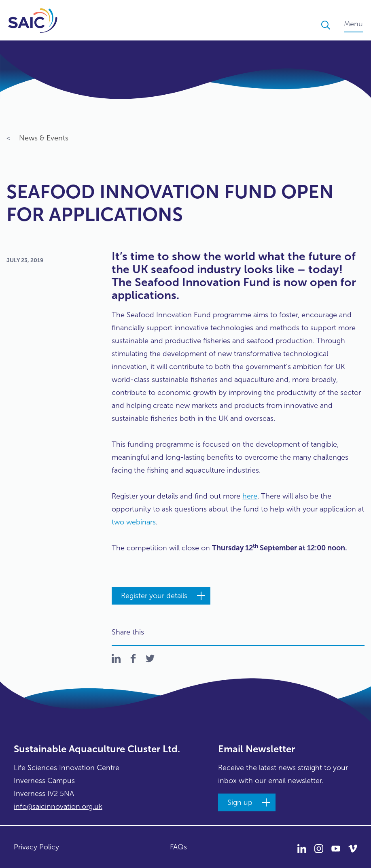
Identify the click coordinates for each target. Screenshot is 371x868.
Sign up (240, 802)
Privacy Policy (36, 847)
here (250, 496)
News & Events (37, 139)
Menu (353, 24)
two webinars (134, 522)
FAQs (178, 847)
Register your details (154, 596)
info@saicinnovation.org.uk (58, 806)
